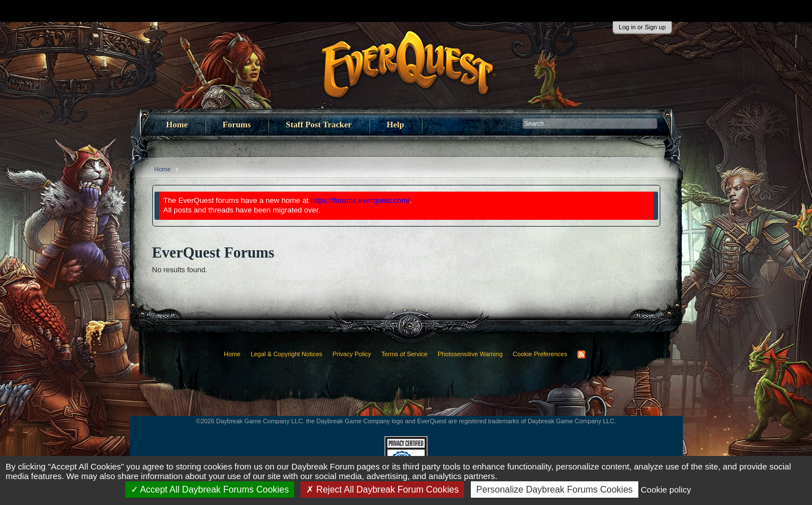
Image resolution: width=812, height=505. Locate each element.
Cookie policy (666, 490)
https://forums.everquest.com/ (360, 200)
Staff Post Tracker (319, 125)
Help (396, 125)
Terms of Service (404, 354)
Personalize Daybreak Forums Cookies (555, 490)
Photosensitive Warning (470, 354)
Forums (237, 125)
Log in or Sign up (642, 27)
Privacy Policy (352, 354)
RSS (581, 355)
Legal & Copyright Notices (286, 354)
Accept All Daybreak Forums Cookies (210, 490)
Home (177, 125)
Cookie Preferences (540, 354)
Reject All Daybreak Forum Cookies (382, 490)
